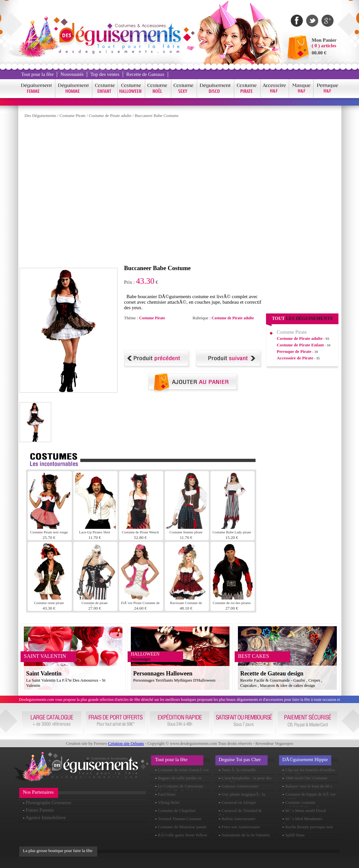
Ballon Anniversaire (239, 819)
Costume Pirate (72, 116)
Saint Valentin (44, 673)
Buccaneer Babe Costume (157, 116)
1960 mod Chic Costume (306, 778)
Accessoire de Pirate (295, 358)
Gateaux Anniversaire (240, 786)
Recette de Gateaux (145, 74)
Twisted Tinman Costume (180, 819)
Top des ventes (105, 74)
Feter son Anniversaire (241, 827)
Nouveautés (72, 74)
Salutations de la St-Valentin (246, 835)
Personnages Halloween (163, 673)
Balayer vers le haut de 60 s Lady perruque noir (307, 789)
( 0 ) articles (324, 46)
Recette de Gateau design (272, 673)
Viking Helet (169, 802)
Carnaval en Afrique (239, 802)
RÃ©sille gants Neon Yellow (183, 835)
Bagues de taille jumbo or (180, 778)
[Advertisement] (96, 193)
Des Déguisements (40, 116)
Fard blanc (167, 794)
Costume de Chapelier (177, 810)
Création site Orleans (126, 743)
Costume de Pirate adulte (110, 116)
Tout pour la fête (37, 74)
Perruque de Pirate (294, 351)
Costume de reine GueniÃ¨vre (183, 770)
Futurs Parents (40, 810)
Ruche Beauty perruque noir (309, 827)
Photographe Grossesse (49, 803)
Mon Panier (324, 40)
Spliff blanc (295, 835)
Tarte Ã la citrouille (239, 770)
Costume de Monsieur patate (182, 827)
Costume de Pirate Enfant (300, 345)
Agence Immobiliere (46, 817)
